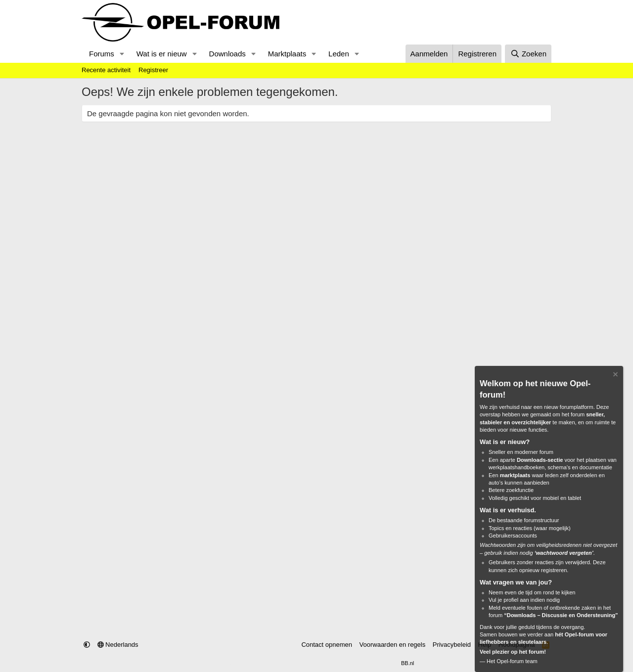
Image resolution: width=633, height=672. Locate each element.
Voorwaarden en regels (393, 645)
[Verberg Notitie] (615, 376)
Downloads (227, 54)
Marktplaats (287, 54)
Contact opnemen (327, 645)
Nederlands (118, 645)
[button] (122, 54)
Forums (102, 54)
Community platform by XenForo (293, 663)
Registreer (153, 70)
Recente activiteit (106, 70)
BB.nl (407, 663)
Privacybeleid (452, 645)
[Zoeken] (528, 54)
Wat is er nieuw (162, 54)
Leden (339, 54)
